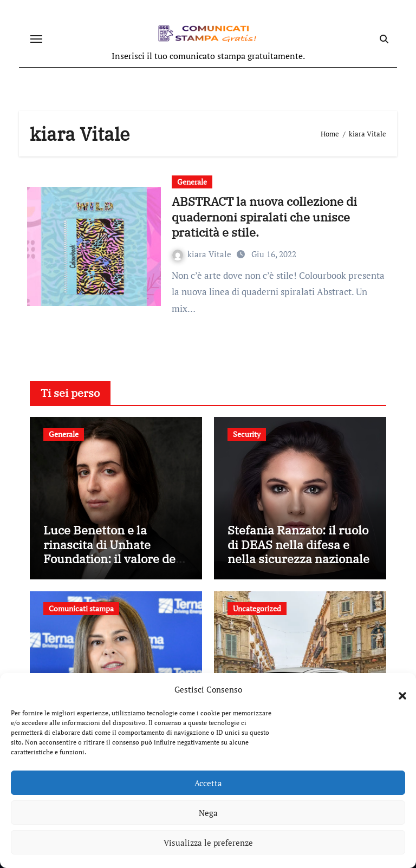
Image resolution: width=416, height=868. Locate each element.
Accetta (208, 783)
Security (247, 434)
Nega (208, 813)
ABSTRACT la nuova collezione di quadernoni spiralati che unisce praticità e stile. (264, 217)
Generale (192, 182)
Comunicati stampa (81, 608)
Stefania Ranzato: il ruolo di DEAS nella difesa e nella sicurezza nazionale (298, 544)
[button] (397, 689)
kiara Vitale (203, 254)
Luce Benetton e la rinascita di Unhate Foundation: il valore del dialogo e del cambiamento (111, 559)
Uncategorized (257, 608)
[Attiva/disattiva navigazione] (36, 39)
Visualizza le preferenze (208, 843)
